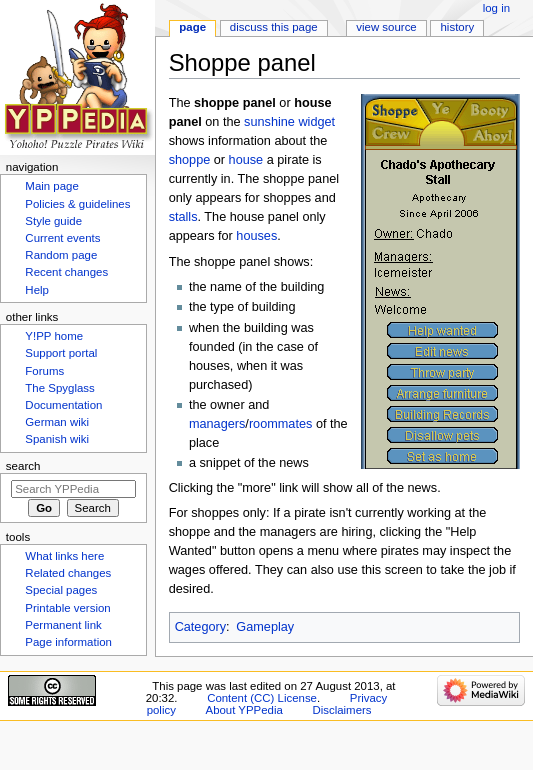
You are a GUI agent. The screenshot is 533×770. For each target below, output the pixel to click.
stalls (183, 217)
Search (23, 466)
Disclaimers (341, 710)
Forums (44, 371)
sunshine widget (289, 122)
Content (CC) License (262, 698)
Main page (52, 186)
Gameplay (265, 627)
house (246, 160)
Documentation (63, 405)
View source (386, 27)
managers (217, 424)
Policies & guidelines (77, 204)
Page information (68, 642)
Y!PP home (54, 336)
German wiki (57, 422)
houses (256, 236)
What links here (64, 556)
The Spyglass (59, 388)
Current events (62, 238)
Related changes (68, 573)
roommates (280, 424)
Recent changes (66, 272)
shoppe (190, 160)
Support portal (61, 353)
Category (200, 627)
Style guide (53, 221)
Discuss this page (274, 27)
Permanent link (63, 625)
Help (37, 290)
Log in (496, 8)
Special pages (61, 590)
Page (192, 27)
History (458, 27)
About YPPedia (244, 710)
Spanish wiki (57, 439)
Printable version (67, 608)
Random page (61, 255)
